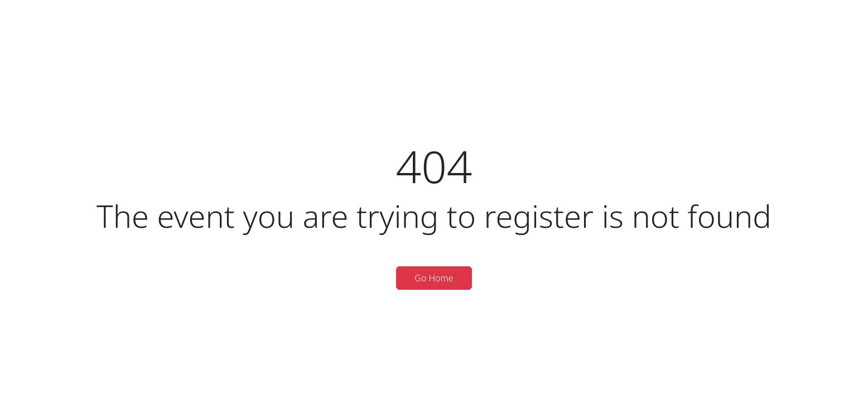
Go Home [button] (434, 278)
